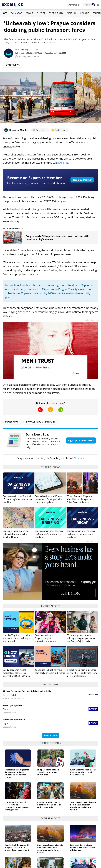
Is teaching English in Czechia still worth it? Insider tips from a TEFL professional (82, 673)
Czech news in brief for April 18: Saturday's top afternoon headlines (17, 499)
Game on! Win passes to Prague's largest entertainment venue (47, 638)
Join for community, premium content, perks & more (36, 183)
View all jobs (51, 735)
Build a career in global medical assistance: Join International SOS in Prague (17, 673)
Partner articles (51, 606)
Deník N (63, 163)
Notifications (59, 130)
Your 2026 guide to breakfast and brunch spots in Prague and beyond (17, 638)
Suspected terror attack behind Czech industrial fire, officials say (83, 847)
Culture (41, 13)
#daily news (12, 422)
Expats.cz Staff (32, 50)
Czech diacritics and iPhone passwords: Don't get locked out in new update (49, 499)
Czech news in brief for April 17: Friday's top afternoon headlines (81, 534)
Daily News (16, 13)
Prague (29, 13)
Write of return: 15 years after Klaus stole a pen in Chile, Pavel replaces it (79, 499)
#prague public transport (41, 422)
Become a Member (82, 180)
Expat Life (71, 13)
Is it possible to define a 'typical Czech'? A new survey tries (48, 772)
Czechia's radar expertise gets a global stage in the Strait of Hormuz (16, 534)
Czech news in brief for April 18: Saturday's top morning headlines (49, 534)
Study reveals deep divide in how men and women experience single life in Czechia (83, 806)
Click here (79, 458)
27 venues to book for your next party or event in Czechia (50, 671)
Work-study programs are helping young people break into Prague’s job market (81, 638)
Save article (40, 130)
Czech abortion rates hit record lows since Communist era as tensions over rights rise (17, 806)
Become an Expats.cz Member (35, 178)
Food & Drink (56, 13)
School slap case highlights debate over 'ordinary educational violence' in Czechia (17, 773)
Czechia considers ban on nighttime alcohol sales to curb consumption (49, 805)
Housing (85, 13)
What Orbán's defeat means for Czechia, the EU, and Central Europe (83, 772)
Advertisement (92, 320)
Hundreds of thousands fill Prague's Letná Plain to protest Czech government (17, 847)
